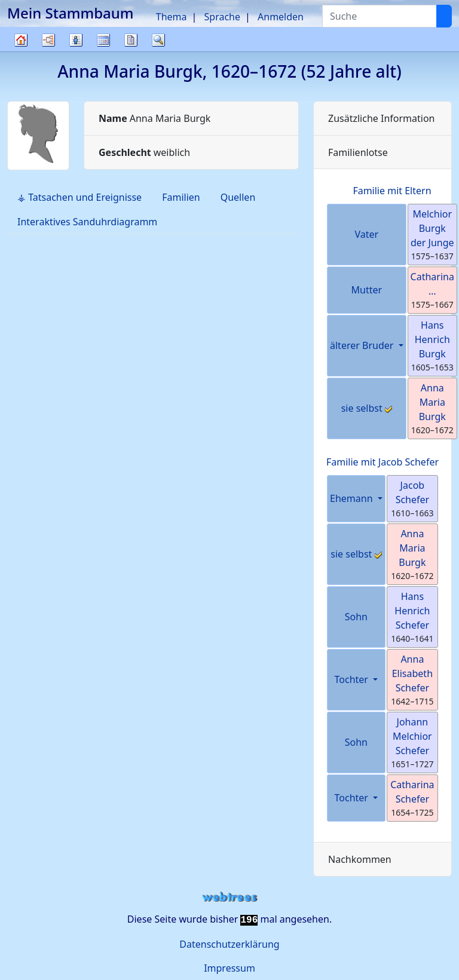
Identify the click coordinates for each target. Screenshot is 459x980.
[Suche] (444, 16)
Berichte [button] (131, 40)
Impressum (229, 968)
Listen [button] (76, 40)
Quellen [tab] (238, 197)
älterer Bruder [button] (363, 345)
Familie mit (382, 462)
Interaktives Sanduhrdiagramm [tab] (87, 222)
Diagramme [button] (48, 40)
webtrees (229, 897)
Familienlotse (358, 152)
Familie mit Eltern (392, 191)
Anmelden (281, 17)
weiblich (144, 152)
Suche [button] (158, 40)
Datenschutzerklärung (229, 944)
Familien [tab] (181, 197)
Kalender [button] (103, 40)
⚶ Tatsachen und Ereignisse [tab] (79, 197)
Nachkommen (360, 859)
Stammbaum (21, 51)
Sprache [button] (222, 17)
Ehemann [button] (353, 498)
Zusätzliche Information (382, 118)
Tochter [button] (353, 679)
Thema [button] (172, 17)
